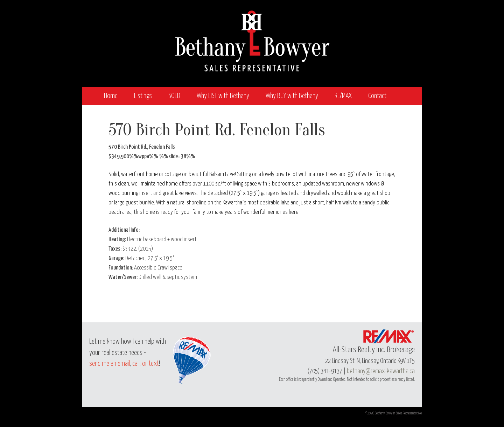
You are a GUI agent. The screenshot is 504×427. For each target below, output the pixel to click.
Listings (143, 96)
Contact (377, 96)
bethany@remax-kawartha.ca (381, 371)
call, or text (146, 364)
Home (111, 96)
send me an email (110, 364)
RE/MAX (343, 96)
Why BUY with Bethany (292, 96)
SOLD (174, 96)
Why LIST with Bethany (223, 96)
